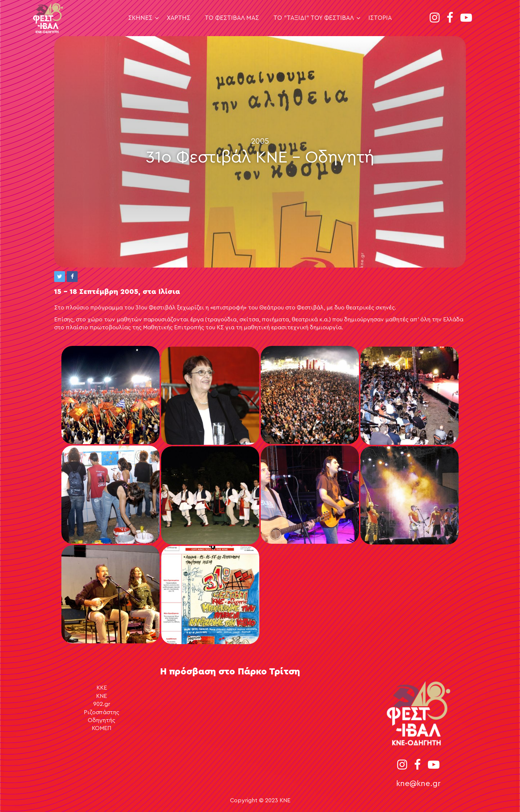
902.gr (102, 704)
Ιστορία (380, 18)
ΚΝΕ (101, 696)
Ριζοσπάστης (101, 712)
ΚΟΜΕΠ (101, 728)
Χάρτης (179, 18)
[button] (60, 277)
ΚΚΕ (102, 688)
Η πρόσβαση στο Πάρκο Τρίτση (230, 672)
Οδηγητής (101, 720)
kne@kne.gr (418, 783)
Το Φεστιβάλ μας (232, 18)
